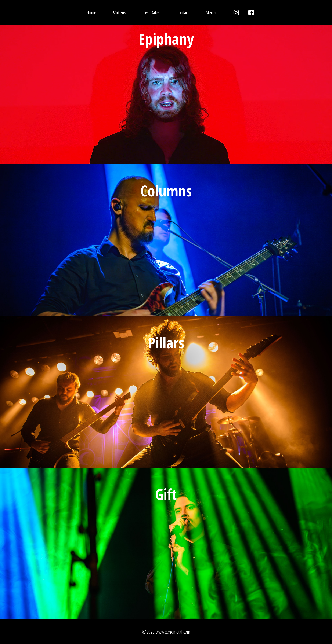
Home (91, 12)
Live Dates (151, 12)
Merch (211, 12)
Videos (120, 12)
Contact (183, 12)
